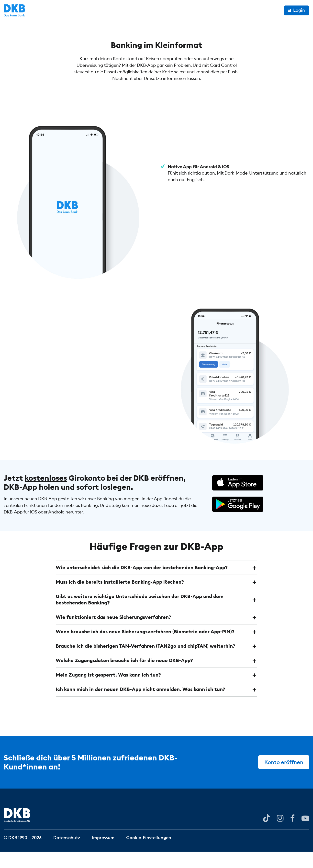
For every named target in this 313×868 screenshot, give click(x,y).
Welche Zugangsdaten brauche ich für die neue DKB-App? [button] (124, 677)
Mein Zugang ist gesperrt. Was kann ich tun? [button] (108, 691)
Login (297, 10)
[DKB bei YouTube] (267, 835)
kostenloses (46, 494)
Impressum (103, 854)
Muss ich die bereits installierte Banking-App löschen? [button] (120, 598)
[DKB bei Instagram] (280, 834)
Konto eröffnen (284, 779)
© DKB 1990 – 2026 (23, 854)
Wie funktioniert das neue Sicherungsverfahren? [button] (113, 633)
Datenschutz (67, 854)
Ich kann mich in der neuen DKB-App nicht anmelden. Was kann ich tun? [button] (140, 706)
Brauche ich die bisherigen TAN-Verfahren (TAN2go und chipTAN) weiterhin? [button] (145, 662)
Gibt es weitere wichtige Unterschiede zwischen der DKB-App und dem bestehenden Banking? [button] (140, 616)
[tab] (156, 584)
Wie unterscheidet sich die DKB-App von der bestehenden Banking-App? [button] (142, 584)
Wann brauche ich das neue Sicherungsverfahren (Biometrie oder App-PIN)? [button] (145, 648)
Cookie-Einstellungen (149, 854)
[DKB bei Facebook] (292, 834)
